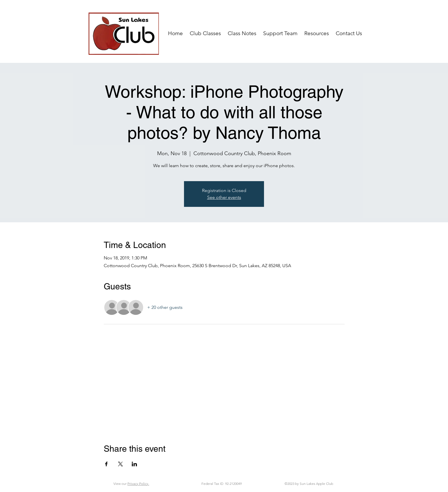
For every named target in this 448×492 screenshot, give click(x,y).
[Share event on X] (120, 464)
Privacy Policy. (138, 484)
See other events (224, 197)
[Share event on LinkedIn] (134, 464)
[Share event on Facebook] (106, 464)
